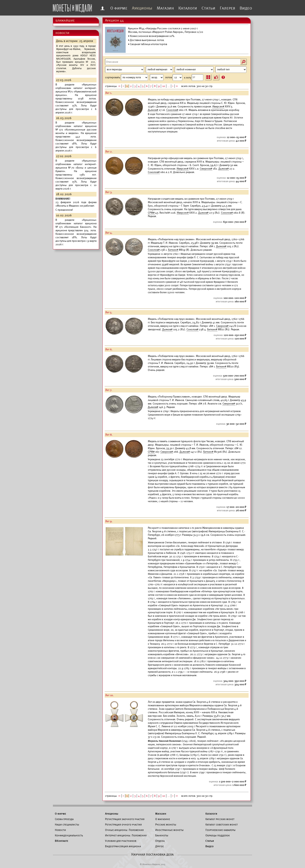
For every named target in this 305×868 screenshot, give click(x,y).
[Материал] (159, 70)
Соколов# (172, 110)
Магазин (165, 8)
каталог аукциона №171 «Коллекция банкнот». (76, 225)
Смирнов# (206, 169)
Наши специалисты (67, 825)
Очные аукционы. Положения (124, 830)
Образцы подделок (218, 835)
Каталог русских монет (220, 819)
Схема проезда (64, 819)
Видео (246, 8)
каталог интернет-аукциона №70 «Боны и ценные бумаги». (76, 168)
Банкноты (162, 835)
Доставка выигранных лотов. (147, 40)
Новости (60, 830)
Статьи (208, 8)
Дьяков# (153, 110)
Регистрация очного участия (123, 825)
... (169, 86)
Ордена (160, 841)
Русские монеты (166, 825)
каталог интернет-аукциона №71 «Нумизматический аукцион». (76, 92)
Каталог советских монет (222, 825)
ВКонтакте (62, 841)
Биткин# (173, 250)
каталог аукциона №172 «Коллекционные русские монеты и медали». (76, 130)
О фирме (119, 8)
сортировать (134, 77)
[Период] (124, 70)
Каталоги (188, 8)
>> (177, 86)
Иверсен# (218, 107)
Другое (160, 846)
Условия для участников (121, 841)
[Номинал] (194, 70)
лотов (174, 77)
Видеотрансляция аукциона (123, 846)
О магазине (163, 819)
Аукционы (142, 8)
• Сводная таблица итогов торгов (148, 44)
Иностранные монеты (169, 830)
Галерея (227, 8)
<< (119, 86)
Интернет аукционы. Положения (126, 835)
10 (164, 86)
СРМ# (151, 213)
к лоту (194, 77)
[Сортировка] (157, 77)
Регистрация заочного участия (125, 819)
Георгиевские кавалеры (220, 830)
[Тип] (231, 70)
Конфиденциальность (69, 835)
